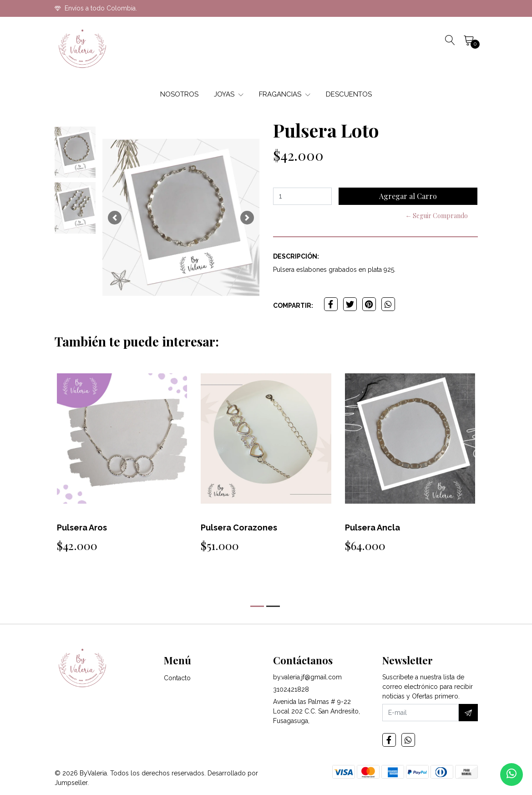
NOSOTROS (179, 94)
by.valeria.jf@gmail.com (307, 677)
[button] (115, 217)
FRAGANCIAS (285, 94)
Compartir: (293, 306)
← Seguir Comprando (436, 216)
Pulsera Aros (82, 527)
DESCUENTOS (349, 94)
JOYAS (229, 94)
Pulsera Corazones (239, 527)
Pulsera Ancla (372, 527)
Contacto (177, 678)
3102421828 (291, 689)
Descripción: (296, 256)
